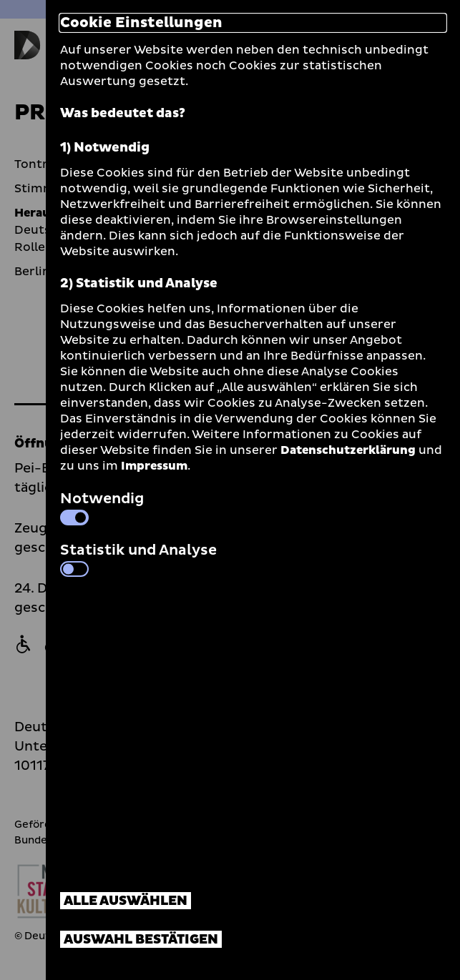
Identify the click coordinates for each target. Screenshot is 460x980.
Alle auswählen (126, 901)
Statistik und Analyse (138, 558)
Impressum (154, 466)
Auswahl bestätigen (141, 940)
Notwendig (102, 507)
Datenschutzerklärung (348, 450)
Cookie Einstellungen (141, 23)
